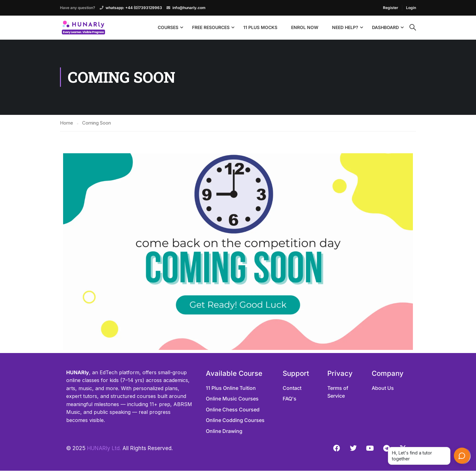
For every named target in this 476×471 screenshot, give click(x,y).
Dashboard (385, 27)
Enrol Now (305, 27)
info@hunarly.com (189, 8)
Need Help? (345, 27)
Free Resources (211, 27)
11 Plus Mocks (260, 27)
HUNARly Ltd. (104, 448)
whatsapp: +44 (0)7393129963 (134, 8)
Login (411, 8)
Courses (168, 27)
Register (391, 8)
